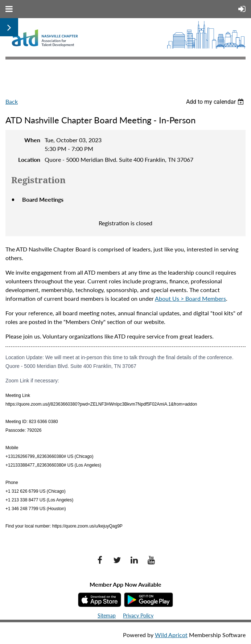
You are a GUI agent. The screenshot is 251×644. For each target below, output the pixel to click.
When (32, 140)
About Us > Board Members (190, 298)
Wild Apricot (171, 635)
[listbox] (216, 102)
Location (29, 159)
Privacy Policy (138, 616)
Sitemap (107, 616)
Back (12, 101)
